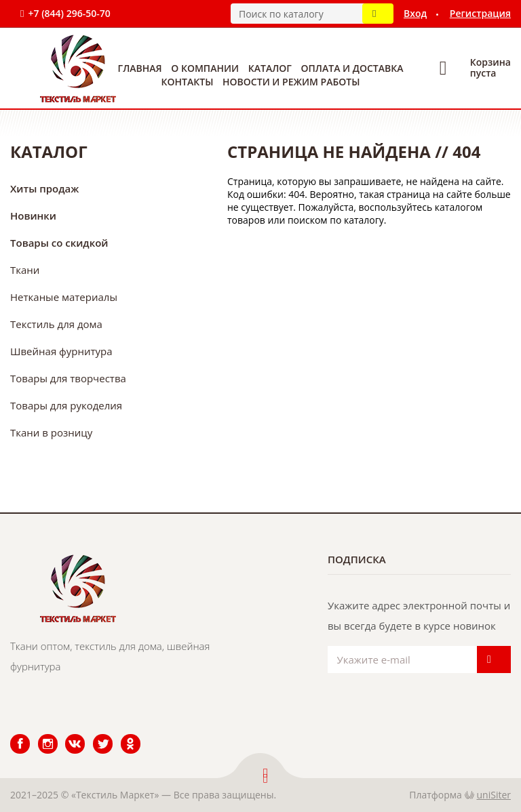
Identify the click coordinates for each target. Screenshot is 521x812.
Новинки (33, 216)
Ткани (25, 270)
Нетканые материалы (64, 297)
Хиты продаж (44, 188)
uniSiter (494, 795)
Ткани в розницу (51, 432)
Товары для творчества (68, 378)
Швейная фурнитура (61, 351)
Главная (140, 68)
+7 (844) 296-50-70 (69, 13)
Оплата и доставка (352, 68)
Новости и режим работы (291, 82)
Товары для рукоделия (66, 405)
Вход (415, 13)
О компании (205, 68)
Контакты (188, 82)
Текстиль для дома (56, 324)
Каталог (270, 68)
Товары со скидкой (59, 243)
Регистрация (480, 13)
